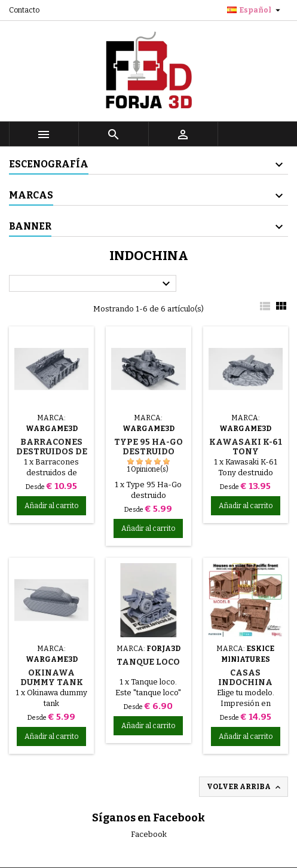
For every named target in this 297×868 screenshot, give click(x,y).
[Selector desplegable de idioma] (255, 10)
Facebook (149, 834)
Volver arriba (245, 787)
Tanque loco (148, 662)
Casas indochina (245, 678)
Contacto (24, 10)
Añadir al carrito (51, 506)
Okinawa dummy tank (52, 678)
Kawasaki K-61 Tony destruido (246, 452)
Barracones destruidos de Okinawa (52, 452)
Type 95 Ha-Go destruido (148, 447)
